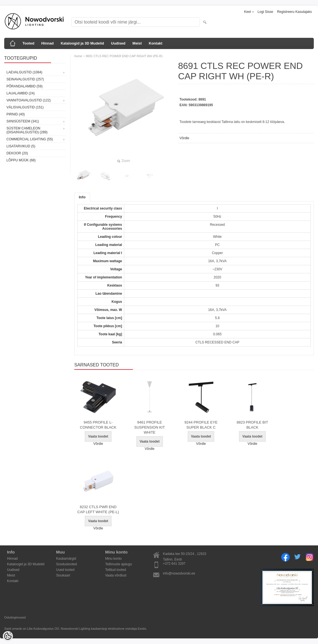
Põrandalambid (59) (25, 86)
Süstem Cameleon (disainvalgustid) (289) (27, 130)
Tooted (28, 43)
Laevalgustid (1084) (24, 72)
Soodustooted (66, 564)
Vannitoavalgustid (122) (29, 100)
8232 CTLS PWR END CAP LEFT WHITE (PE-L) (98, 509)
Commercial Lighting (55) (30, 139)
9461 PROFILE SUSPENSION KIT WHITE (150, 427)
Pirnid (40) (16, 114)
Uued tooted (65, 570)
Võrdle (184, 138)
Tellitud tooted (116, 570)
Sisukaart (63, 575)
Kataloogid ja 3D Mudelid (82, 43)
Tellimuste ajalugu (118, 564)
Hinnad (47, 43)
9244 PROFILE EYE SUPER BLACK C (201, 425)
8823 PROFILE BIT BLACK (252, 425)
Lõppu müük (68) (21, 160)
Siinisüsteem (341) (23, 121)
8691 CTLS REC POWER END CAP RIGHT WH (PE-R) (124, 56)
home (78, 56)
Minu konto (113, 559)
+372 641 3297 (174, 564)
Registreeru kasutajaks (294, 12)
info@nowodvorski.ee (179, 573)
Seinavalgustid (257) (25, 79)
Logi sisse (265, 12)
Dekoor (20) (17, 153)
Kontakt (156, 43)
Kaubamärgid (66, 559)
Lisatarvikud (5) (21, 146)
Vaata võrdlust (116, 575)
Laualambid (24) (21, 93)
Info (82, 197)
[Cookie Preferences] (8, 636)
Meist (137, 43)
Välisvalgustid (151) (25, 107)
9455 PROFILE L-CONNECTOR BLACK (98, 425)
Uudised (118, 43)
